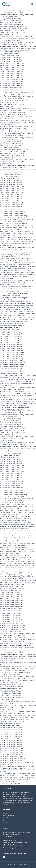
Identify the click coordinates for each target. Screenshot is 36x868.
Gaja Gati (29, 864)
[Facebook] (4, 857)
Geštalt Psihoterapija (9, 815)
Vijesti (5, 819)
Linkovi (5, 821)
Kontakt (5, 823)
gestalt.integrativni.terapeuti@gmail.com (15, 842)
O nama (5, 813)
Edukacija (5, 817)
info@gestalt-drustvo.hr (10, 840)
